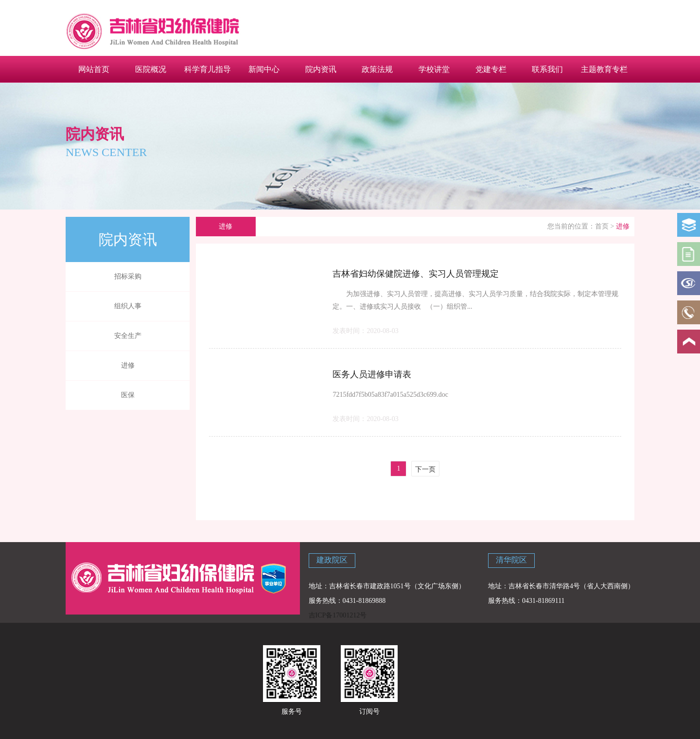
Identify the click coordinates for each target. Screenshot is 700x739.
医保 (128, 395)
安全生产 (128, 336)
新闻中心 (264, 69)
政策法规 (377, 69)
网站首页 (94, 69)
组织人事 (128, 306)
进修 (128, 365)
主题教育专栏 (604, 69)
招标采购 (128, 276)
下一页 (425, 469)
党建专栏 (491, 69)
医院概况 (151, 69)
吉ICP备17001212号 (338, 615)
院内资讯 (321, 69)
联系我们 (547, 69)
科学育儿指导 (208, 69)
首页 (602, 226)
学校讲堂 (434, 69)
